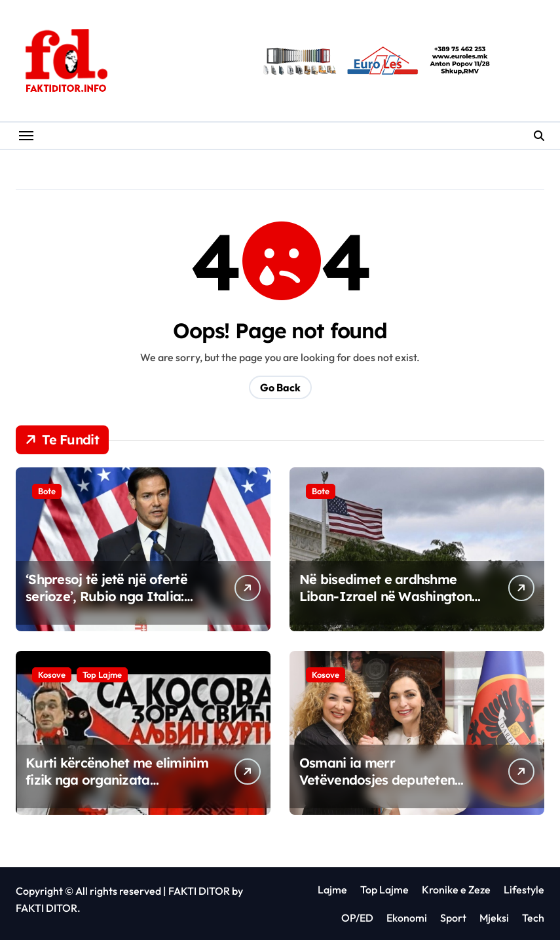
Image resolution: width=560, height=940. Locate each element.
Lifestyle (524, 890)
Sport (453, 918)
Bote (47, 491)
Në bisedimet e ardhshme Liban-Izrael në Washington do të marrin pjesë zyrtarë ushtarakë (385, 605)
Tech (533, 918)
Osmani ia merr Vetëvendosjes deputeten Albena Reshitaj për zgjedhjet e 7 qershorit (389, 788)
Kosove (52, 675)
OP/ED (357, 918)
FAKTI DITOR (199, 891)
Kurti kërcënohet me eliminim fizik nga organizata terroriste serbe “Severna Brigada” (117, 788)
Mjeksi (494, 918)
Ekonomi (407, 918)
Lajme (332, 890)
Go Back (280, 387)
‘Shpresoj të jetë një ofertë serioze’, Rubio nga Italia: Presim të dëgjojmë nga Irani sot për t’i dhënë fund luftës (116, 605)
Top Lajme (102, 675)
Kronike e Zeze (456, 890)
